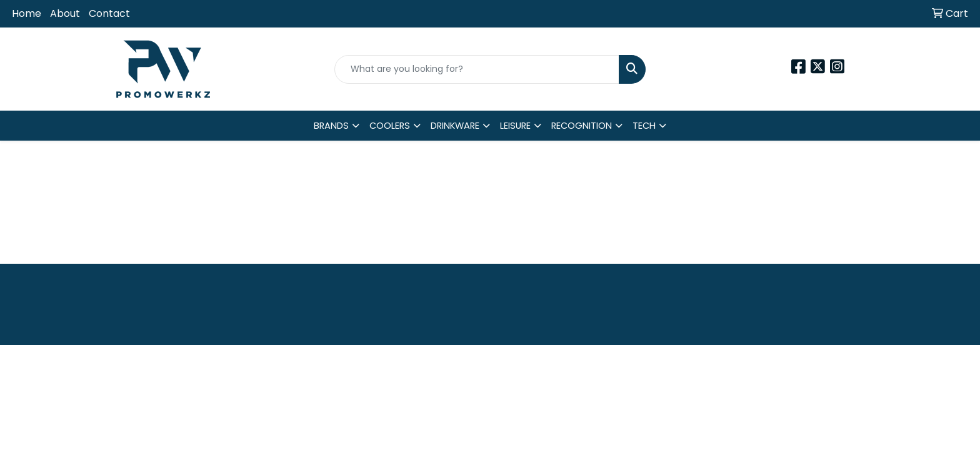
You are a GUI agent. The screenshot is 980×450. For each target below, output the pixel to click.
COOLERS (390, 126)
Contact (109, 13)
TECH (644, 126)
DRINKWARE (455, 126)
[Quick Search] (477, 69)
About (65, 13)
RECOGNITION (582, 126)
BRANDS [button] (331, 126)
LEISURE (515, 126)
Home (27, 13)
